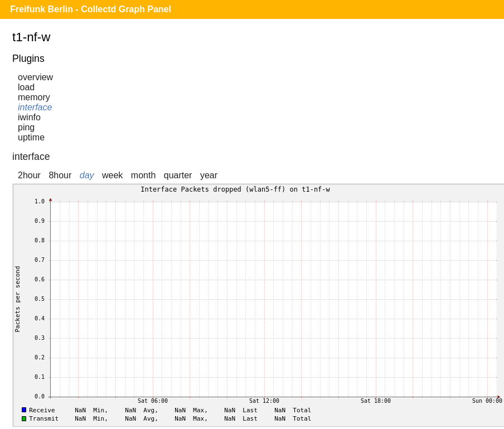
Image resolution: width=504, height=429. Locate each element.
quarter (178, 175)
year (209, 175)
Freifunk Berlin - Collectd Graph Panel (91, 9)
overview (35, 77)
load (26, 87)
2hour (29, 175)
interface (35, 107)
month (143, 175)
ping (26, 127)
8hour (60, 175)
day (87, 175)
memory (34, 97)
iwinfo (29, 117)
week (112, 175)
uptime (31, 137)
